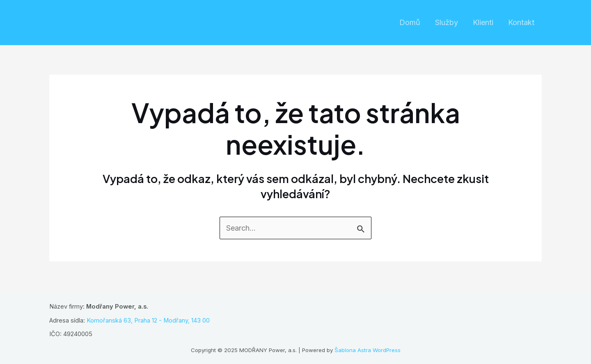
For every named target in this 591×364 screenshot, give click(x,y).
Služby (447, 22)
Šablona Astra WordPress (368, 350)
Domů (410, 22)
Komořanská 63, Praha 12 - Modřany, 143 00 (148, 321)
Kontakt (521, 22)
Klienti (483, 22)
